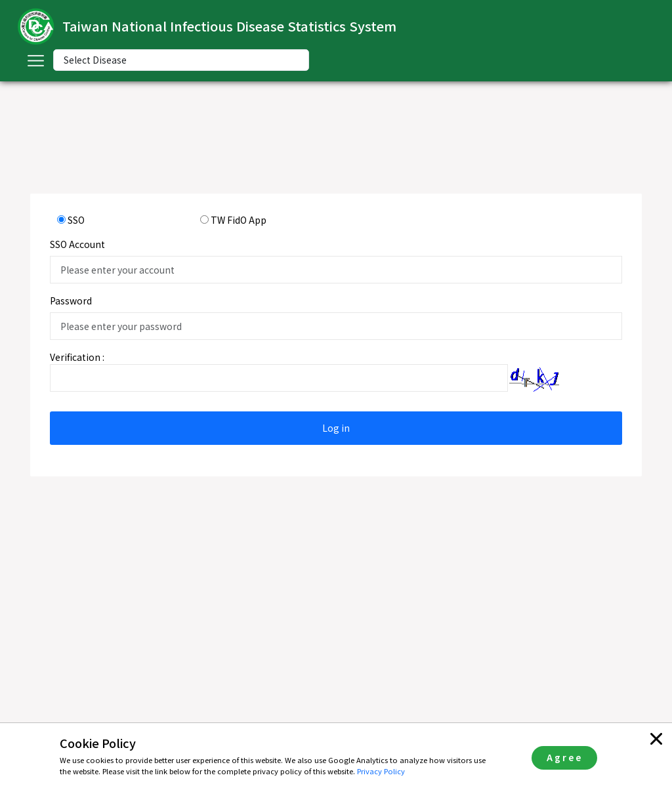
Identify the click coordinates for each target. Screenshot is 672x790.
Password (71, 301)
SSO (76, 220)
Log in (336, 428)
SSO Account (77, 244)
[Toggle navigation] (35, 60)
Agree (565, 757)
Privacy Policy (381, 771)
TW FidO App (239, 220)
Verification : (77, 357)
